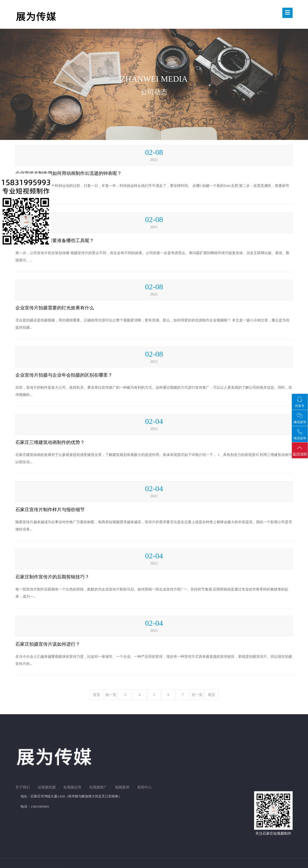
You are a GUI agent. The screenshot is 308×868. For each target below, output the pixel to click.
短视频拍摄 (47, 787)
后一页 (197, 695)
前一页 (111, 695)
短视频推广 (98, 787)
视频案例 (122, 787)
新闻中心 (145, 787)
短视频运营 (72, 787)
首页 (97, 695)
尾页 (211, 695)
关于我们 (23, 787)
